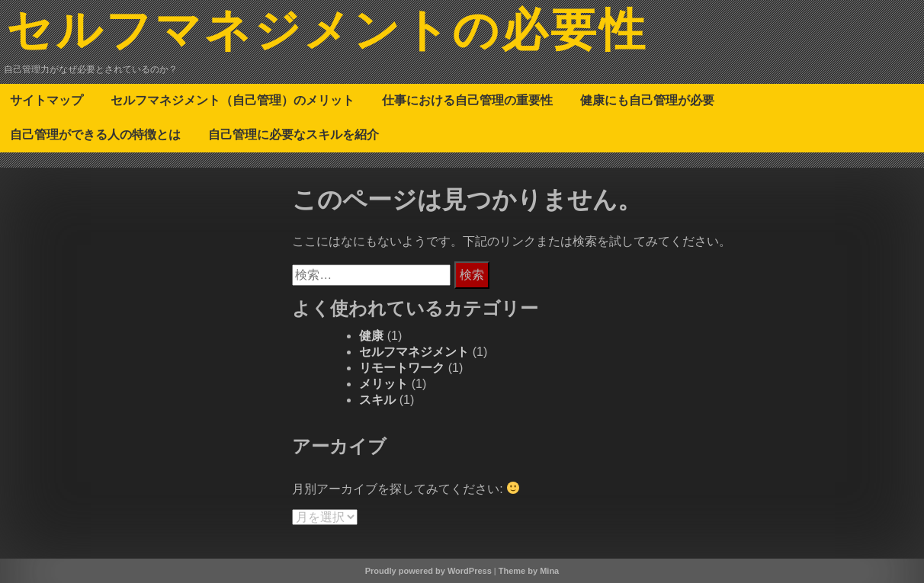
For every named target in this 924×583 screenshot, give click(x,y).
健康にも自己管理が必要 (647, 100)
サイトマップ (47, 100)
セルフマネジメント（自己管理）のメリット (233, 100)
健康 (371, 336)
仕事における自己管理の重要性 (467, 100)
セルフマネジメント (414, 352)
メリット (383, 384)
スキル (377, 400)
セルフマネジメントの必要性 (327, 33)
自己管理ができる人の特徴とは (95, 135)
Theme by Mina (529, 571)
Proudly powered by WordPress (428, 571)
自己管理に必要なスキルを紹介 (294, 135)
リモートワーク (402, 368)
